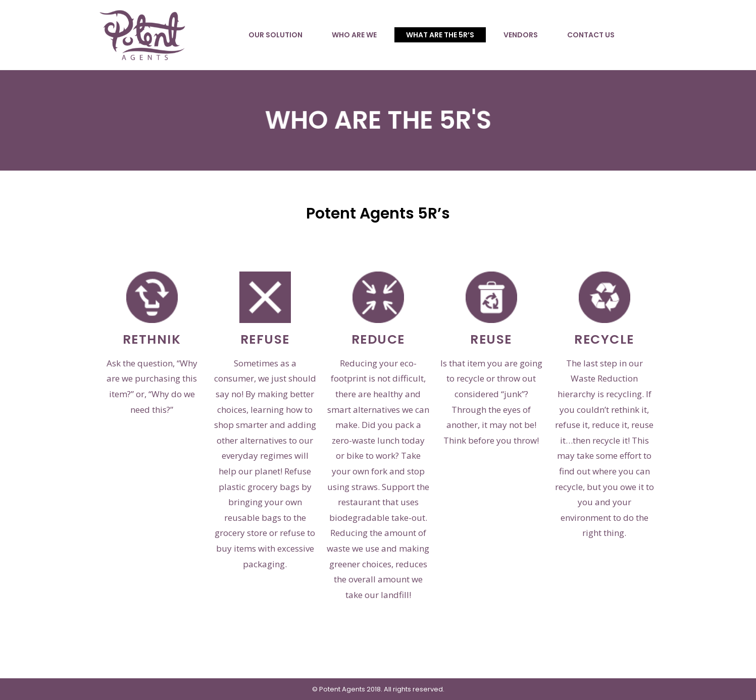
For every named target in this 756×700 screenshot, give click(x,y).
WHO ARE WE (354, 35)
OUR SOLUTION (275, 35)
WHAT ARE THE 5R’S (440, 35)
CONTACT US (591, 35)
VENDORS (521, 35)
